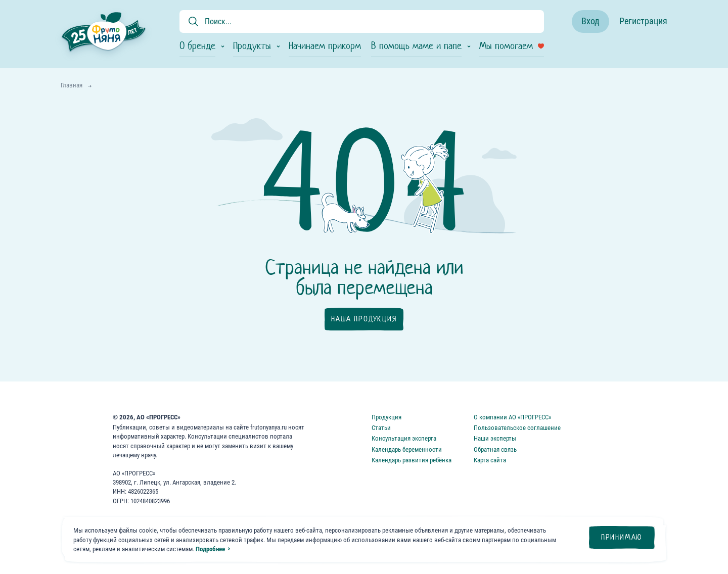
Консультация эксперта (404, 438)
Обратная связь (495, 449)
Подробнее (210, 549)
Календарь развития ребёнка (412, 460)
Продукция (386, 417)
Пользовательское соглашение (517, 428)
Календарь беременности (407, 449)
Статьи (381, 428)
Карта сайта (490, 460)
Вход (590, 21)
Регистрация (643, 21)
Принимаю (622, 537)
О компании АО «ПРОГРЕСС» (512, 417)
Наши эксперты (495, 438)
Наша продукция (364, 319)
